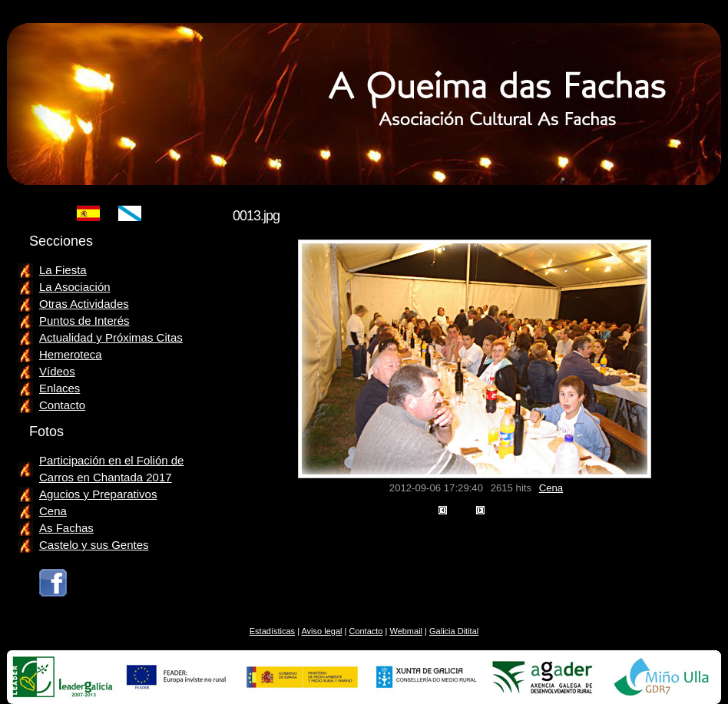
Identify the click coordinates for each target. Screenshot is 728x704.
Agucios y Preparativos (98, 494)
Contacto (62, 405)
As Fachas (66, 528)
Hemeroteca (71, 354)
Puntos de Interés (84, 321)
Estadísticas (272, 631)
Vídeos (57, 371)
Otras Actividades (84, 304)
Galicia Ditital (454, 631)
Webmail (406, 631)
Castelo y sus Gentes (94, 545)
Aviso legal (321, 631)
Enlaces (60, 388)
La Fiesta (63, 270)
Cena (551, 488)
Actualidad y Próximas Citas (111, 337)
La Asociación (75, 287)
